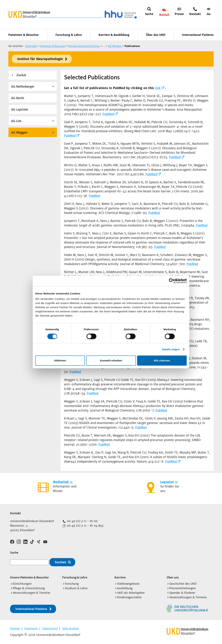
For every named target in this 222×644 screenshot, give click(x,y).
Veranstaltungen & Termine (31, 593)
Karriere (120, 577)
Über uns (173, 577)
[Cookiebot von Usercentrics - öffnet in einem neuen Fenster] (171, 281)
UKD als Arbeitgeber (131, 593)
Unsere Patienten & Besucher (29, 577)
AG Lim (16, 121)
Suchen (61, 562)
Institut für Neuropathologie (40, 59)
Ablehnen (60, 360)
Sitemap (15, 628)
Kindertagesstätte (129, 597)
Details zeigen (171, 349)
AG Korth (18, 98)
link (158, 88)
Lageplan (167, 482)
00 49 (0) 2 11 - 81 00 (82, 521)
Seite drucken (70, 628)
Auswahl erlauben (111, 360)
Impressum (31, 628)
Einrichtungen (22, 584)
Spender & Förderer (182, 593)
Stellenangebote (128, 584)
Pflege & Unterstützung (29, 588)
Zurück (21, 75)
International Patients (198, 35)
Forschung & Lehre (69, 35)
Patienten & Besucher (24, 35)
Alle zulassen (162, 360)
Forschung (72, 584)
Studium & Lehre (76, 588)
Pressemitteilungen (183, 588)
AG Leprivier (20, 110)
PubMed (108, 114)
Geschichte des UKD (183, 584)
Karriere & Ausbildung (114, 35)
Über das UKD (156, 35)
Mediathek (61, 482)
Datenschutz (50, 628)
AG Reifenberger (23, 87)
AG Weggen (19, 133)
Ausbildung (125, 588)
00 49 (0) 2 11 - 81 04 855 (85, 526)
